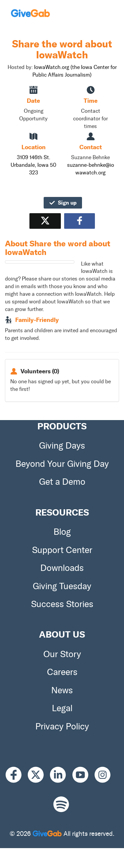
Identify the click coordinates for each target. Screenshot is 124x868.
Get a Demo (62, 482)
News (62, 690)
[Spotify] (61, 804)
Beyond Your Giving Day (62, 464)
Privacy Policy (62, 726)
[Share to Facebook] (80, 221)
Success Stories (62, 604)
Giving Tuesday (62, 586)
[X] (39, 775)
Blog (62, 532)
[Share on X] (45, 221)
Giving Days (62, 446)
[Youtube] (83, 775)
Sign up (63, 203)
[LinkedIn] (61, 775)
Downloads (62, 568)
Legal (62, 708)
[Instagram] (106, 775)
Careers (62, 672)
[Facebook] (17, 775)
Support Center (62, 550)
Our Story (62, 654)
